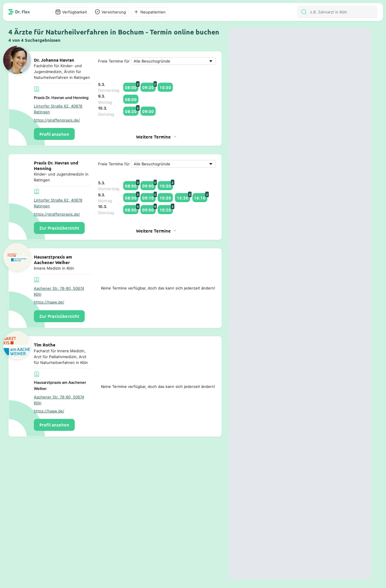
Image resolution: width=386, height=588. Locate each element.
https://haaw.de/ (49, 302)
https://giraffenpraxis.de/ (57, 120)
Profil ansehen (54, 134)
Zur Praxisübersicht (59, 228)
